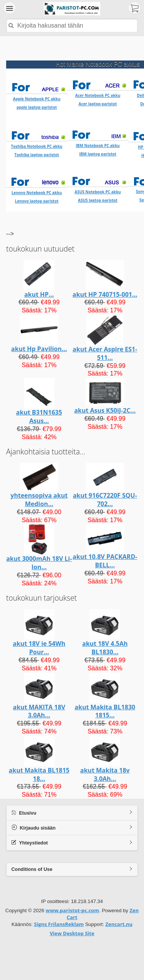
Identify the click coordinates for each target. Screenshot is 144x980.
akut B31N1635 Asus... (39, 401)
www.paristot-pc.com (72, 895)
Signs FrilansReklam (59, 909)
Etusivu (24, 797)
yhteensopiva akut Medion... (39, 484)
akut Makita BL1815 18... (39, 759)
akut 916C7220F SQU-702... (105, 484)
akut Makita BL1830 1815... (105, 696)
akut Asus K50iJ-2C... (105, 395)
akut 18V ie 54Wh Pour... (39, 632)
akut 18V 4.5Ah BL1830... (105, 632)
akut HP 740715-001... (105, 279)
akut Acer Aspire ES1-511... (105, 338)
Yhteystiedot (30, 827)
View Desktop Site (72, 918)
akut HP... (39, 279)
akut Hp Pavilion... (39, 333)
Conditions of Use (32, 854)
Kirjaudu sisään (34, 812)
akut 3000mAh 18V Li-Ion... (39, 547)
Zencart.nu (119, 909)
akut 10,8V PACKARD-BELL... (105, 546)
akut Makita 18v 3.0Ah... (105, 759)
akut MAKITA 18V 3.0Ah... (39, 696)
